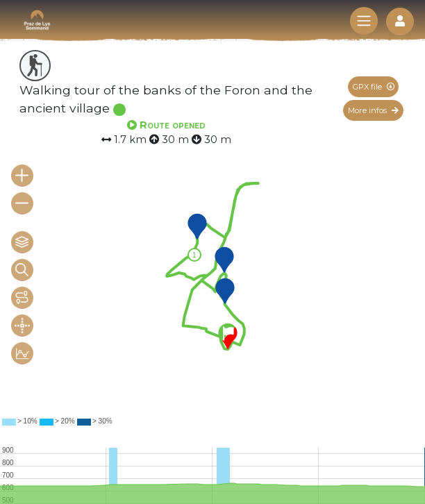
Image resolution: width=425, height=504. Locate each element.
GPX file (374, 87)
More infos (373, 110)
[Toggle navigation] (364, 21)
